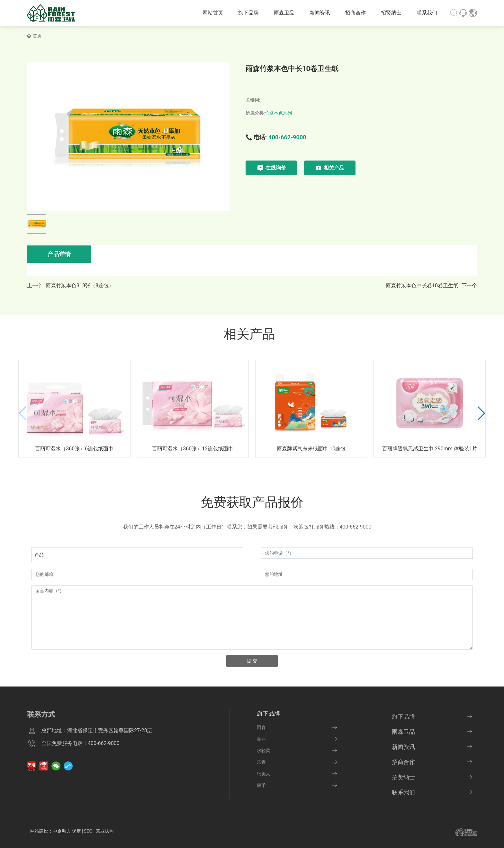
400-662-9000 (287, 137)
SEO (88, 831)
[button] (481, 413)
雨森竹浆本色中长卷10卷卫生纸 (422, 286)
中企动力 (62, 831)
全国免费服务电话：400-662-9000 (81, 743)
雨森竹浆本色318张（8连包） (80, 286)
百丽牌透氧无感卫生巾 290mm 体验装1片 (430, 449)
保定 (76, 831)
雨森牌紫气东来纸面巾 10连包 (311, 449)
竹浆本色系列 (278, 113)
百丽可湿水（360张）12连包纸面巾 (193, 449)
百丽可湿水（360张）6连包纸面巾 (74, 449)
